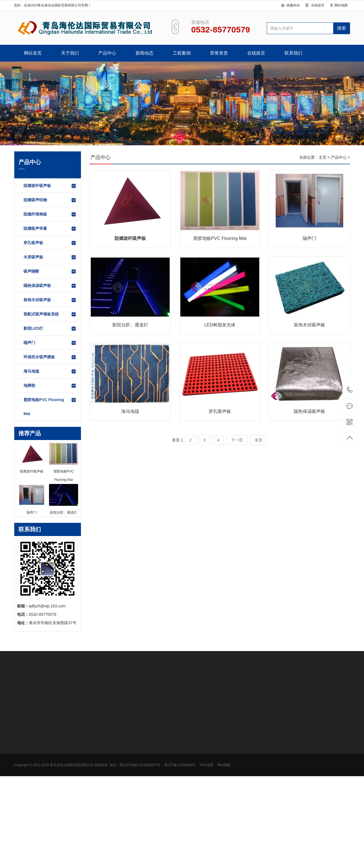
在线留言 (318, 5)
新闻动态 (144, 53)
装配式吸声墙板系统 (50, 314)
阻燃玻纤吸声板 (50, 186)
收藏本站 (293, 5)
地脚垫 (50, 386)
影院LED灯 (50, 329)
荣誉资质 (219, 53)
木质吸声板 (50, 257)
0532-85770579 (350, 390)
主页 (323, 157)
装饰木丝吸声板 (50, 300)
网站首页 (33, 53)
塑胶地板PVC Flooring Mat (50, 407)
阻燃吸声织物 (50, 200)
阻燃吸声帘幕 (50, 229)
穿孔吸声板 (50, 243)
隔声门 (50, 343)
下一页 (237, 440)
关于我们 (70, 53)
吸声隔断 (50, 272)
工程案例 (182, 53)
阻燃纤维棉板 (50, 214)
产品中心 (107, 53)
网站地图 (341, 5)
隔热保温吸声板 (50, 286)
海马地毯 (50, 371)
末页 (258, 440)
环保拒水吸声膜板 (50, 357)
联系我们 (293, 53)
